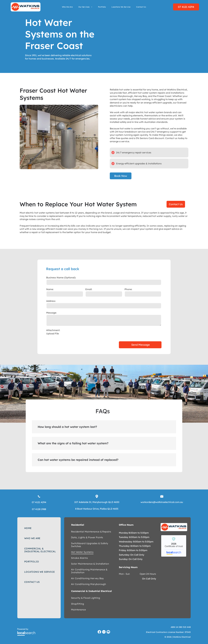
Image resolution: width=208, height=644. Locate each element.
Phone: (128, 289)
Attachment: (53, 330)
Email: (89, 289)
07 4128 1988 (39, 509)
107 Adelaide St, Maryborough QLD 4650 (97, 502)
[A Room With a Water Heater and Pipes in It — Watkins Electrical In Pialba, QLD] (59, 137)
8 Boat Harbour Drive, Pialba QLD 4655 (97, 509)
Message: (51, 313)
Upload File (53, 334)
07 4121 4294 (39, 502)
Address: (51, 301)
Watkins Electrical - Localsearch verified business (174, 546)
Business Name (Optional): (61, 278)
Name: (50, 289)
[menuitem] (67, 7)
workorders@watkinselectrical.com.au (162, 502)
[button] (104, 427)
